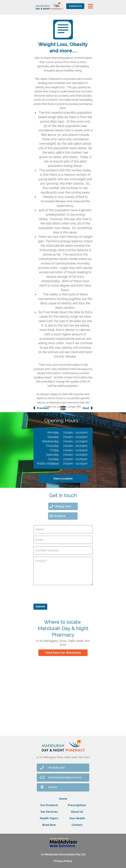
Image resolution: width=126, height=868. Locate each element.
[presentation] (58, 594)
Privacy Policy (63, 861)
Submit (40, 606)
